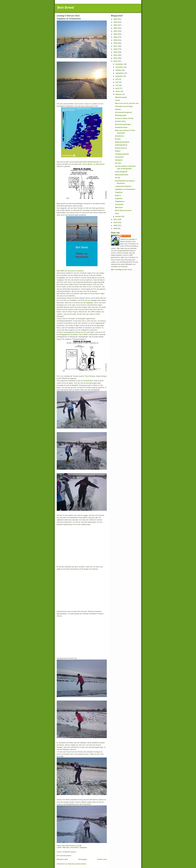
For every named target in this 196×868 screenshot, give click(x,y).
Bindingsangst (121, 115)
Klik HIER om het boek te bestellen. (70, 271)
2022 (116, 31)
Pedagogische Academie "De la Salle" (74, 334)
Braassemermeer (122, 175)
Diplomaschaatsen (122, 142)
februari (119, 94)
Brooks (118, 139)
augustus (119, 76)
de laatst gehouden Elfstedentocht (85, 162)
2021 (116, 34)
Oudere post (102, 859)
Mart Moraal (64, 307)
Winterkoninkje (121, 97)
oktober (119, 70)
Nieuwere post (62, 859)
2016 (116, 49)
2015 (116, 52)
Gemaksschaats (121, 127)
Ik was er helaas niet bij (124, 118)
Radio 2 (118, 195)
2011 (116, 219)
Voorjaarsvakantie (122, 154)
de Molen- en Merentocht (95, 164)
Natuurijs (66, 847)
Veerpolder (119, 204)
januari (118, 216)
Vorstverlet (119, 157)
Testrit (117, 100)
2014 (116, 55)
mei (117, 85)
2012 (116, 61)
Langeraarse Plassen (123, 186)
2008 (116, 228)
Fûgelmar (119, 198)
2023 (116, 28)
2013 (116, 58)
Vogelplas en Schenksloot (125, 189)
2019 (116, 40)
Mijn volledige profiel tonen (121, 269)
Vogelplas (83, 847)
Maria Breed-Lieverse (123, 210)
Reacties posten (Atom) (77, 864)
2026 (116, 19)
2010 (116, 222)
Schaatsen (74, 847)
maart (118, 91)
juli (117, 79)
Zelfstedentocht (121, 145)
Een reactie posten (64, 856)
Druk (117, 213)
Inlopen (118, 109)
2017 (116, 46)
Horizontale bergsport (123, 112)
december (120, 64)
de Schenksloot (87, 381)
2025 (116, 22)
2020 (116, 37)
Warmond (119, 207)
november (120, 67)
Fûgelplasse (120, 201)
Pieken (118, 151)
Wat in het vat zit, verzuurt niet (127, 103)
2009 (116, 225)
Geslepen (119, 160)
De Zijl (117, 178)
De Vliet (118, 163)
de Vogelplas (88, 303)
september (120, 73)
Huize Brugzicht (121, 172)
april (117, 88)
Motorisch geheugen (123, 124)
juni (117, 82)
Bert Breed (66, 8)
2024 (116, 25)
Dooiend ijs (119, 136)
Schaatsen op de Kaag (124, 106)
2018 (116, 43)
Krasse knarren (121, 148)
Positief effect (120, 121)
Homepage (82, 859)
